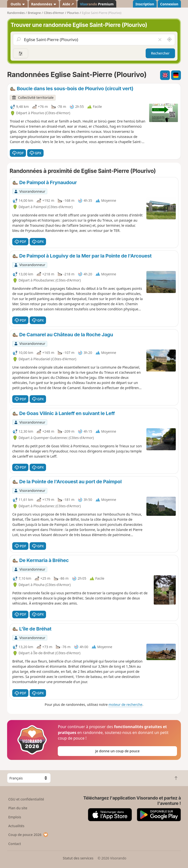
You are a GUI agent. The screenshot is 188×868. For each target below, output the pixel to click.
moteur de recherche (126, 705)
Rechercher (160, 53)
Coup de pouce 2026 (28, 835)
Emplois (15, 817)
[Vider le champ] (160, 40)
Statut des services (78, 858)
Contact (15, 844)
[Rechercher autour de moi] (169, 40)
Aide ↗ (68, 4)
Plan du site (18, 808)
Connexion (169, 4)
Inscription (145, 4)
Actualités (16, 826)
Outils (18, 4)
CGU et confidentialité (26, 799)
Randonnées (44, 4)
